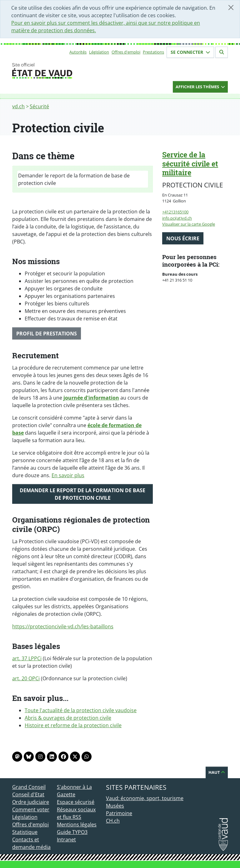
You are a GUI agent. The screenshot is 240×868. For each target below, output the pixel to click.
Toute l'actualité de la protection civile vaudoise (81, 710)
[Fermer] (231, 8)
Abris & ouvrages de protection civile (68, 718)
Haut (217, 772)
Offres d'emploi (126, 52)
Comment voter (31, 809)
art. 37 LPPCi (27, 658)
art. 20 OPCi (26, 678)
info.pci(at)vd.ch (177, 218)
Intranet (66, 840)
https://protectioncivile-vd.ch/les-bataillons (63, 626)
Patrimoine (119, 813)
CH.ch (113, 821)
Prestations (153, 52)
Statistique (25, 832)
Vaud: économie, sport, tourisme (145, 798)
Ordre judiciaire (31, 802)
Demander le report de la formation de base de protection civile (74, 179)
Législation (99, 52)
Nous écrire (183, 238)
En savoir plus (68, 475)
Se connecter (190, 52)
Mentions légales (77, 825)
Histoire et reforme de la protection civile (73, 725)
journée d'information (91, 398)
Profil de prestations (47, 334)
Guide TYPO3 (72, 832)
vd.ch (18, 106)
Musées (115, 806)
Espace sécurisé (76, 802)
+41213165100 (175, 212)
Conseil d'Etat (28, 794)
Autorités (78, 52)
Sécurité (39, 106)
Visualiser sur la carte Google (189, 224)
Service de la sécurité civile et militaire (190, 164)
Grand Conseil (29, 787)
